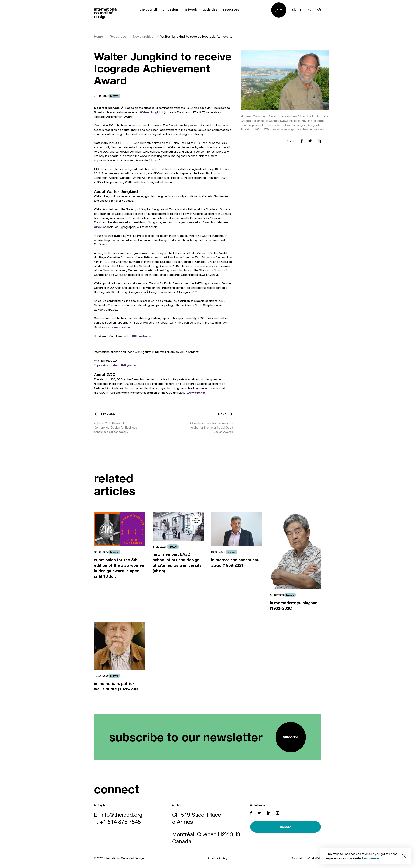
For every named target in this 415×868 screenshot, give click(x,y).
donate (286, 827)
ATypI (98, 227)
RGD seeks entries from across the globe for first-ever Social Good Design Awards (210, 427)
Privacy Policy (217, 858)
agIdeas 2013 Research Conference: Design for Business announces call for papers (115, 427)
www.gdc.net (196, 393)
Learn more (371, 858)
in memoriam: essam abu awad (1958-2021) (235, 563)
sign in (297, 9)
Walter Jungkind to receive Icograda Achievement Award (197, 37)
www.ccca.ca (121, 327)
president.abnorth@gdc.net (117, 365)
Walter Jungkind (152, 112)
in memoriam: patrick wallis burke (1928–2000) (117, 686)
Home (98, 37)
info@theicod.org (121, 815)
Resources (118, 37)
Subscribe (291, 737)
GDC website (141, 336)
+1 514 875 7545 (120, 822)
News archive (143, 37)
